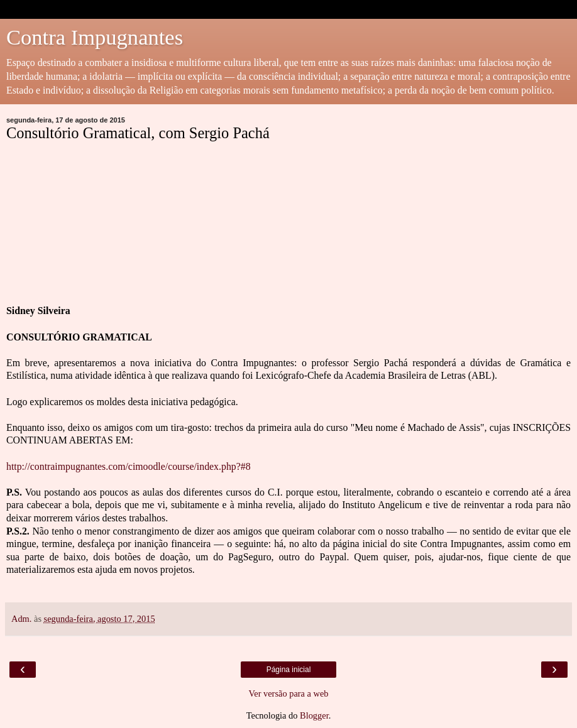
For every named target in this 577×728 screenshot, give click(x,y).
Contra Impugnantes (95, 37)
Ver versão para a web (288, 693)
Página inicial (289, 670)
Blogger (314, 715)
